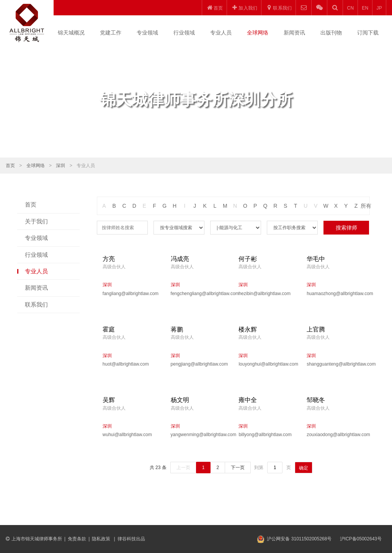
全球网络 (258, 33)
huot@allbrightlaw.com (126, 364)
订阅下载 (368, 33)
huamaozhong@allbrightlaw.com (335, 294)
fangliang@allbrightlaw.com (131, 294)
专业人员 (221, 33)
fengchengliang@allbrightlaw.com (199, 294)
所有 (366, 206)
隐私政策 (102, 539)
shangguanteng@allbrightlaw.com (335, 364)
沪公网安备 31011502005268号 (299, 539)
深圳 (60, 166)
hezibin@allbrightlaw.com (265, 294)
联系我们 (36, 304)
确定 (304, 468)
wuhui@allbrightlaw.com (127, 435)
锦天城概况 (71, 33)
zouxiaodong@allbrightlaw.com (335, 435)
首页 (10, 166)
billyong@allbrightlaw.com (265, 435)
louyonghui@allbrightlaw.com (267, 364)
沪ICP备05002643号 (361, 539)
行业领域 (184, 33)
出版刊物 (331, 33)
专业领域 (147, 33)
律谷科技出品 (131, 539)
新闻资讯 (294, 33)
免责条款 (77, 539)
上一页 (183, 468)
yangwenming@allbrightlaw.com (199, 435)
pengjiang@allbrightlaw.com (199, 364)
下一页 (238, 468)
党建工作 (111, 33)
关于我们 (36, 221)
